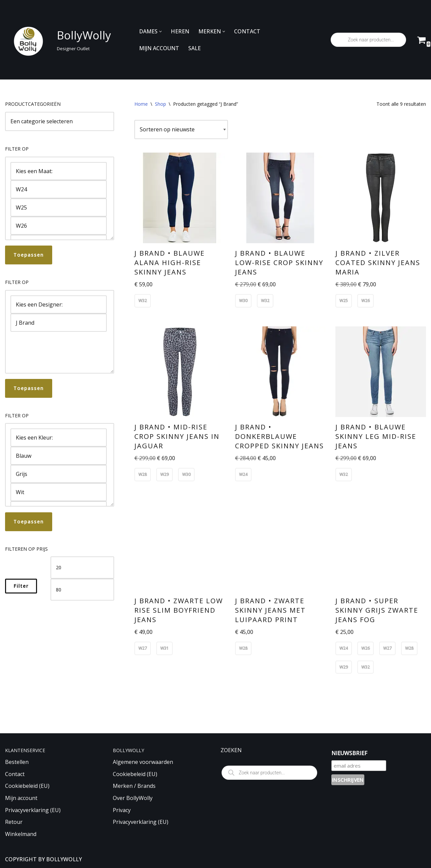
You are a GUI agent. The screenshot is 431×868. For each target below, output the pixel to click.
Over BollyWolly (133, 798)
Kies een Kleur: (59, 438)
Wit (59, 492)
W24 (59, 189)
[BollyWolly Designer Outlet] (56, 40)
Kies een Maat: (59, 171)
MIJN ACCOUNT (159, 48)
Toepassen (29, 255)
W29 (164, 474)
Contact (15, 774)
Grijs (59, 474)
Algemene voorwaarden (143, 762)
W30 (243, 301)
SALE (194, 48)
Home (141, 104)
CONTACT (247, 31)
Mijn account (21, 798)
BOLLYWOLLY (64, 859)
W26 (59, 226)
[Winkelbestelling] (181, 130)
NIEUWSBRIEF (349, 753)
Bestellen (17, 762)
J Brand (59, 323)
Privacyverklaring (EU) (33, 810)
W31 (164, 648)
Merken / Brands (134, 786)
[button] (160, 31)
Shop (160, 104)
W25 (59, 207)
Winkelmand (21, 834)
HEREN (180, 31)
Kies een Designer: (59, 304)
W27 (143, 648)
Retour (14, 822)
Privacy (122, 810)
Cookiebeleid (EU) (27, 786)
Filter (21, 586)
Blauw (59, 456)
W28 (143, 474)
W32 (143, 301)
